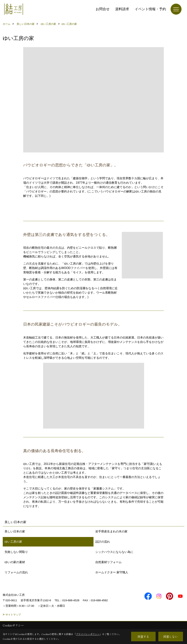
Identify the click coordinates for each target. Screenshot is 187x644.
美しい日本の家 (15, 531)
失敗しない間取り (16, 552)
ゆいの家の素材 (15, 562)
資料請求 (122, 9)
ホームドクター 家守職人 (112, 572)
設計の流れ (103, 542)
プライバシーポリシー (88, 634)
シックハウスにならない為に (114, 552)
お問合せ (103, 9)
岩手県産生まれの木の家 (111, 531)
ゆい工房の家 (13, 542)
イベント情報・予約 (150, 9)
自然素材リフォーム (108, 562)
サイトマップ (13, 615)
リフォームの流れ (16, 572)
